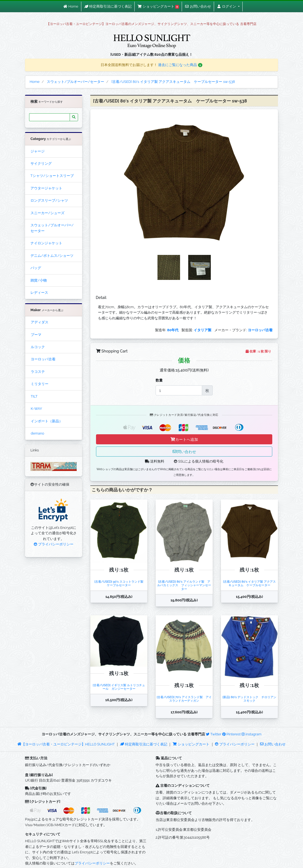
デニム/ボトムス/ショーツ (52, 256)
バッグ (36, 268)
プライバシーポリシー (54, 544)
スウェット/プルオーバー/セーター (52, 228)
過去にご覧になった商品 (180, 65)
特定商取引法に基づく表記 (144, 744)
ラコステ (38, 372)
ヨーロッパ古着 (43, 359)
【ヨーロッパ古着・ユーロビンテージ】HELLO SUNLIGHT (66, 744)
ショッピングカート (191, 744)
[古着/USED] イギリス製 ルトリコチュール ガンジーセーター (119, 687)
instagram (251, 734)
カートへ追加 (184, 439)
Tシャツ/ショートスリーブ (52, 176)
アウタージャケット (46, 188)
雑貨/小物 (39, 280)
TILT (34, 396)
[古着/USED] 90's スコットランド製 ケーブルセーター (120, 583)
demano (37, 433)
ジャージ (38, 151)
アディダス (40, 322)
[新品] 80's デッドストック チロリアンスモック (249, 699)
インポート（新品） (47, 421)
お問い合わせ (273, 744)
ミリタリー (40, 384)
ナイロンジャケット (46, 243)
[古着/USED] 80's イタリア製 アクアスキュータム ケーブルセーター (249, 583)
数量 (159, 380)
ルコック (38, 347)
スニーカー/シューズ (47, 213)
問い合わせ (184, 452)
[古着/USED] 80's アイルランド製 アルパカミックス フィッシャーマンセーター (184, 585)
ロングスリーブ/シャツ (49, 200)
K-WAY (36, 409)
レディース (39, 293)
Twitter (214, 734)
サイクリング (41, 163)
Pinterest (231, 734)
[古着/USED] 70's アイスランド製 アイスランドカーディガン (184, 699)
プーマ (36, 335)
